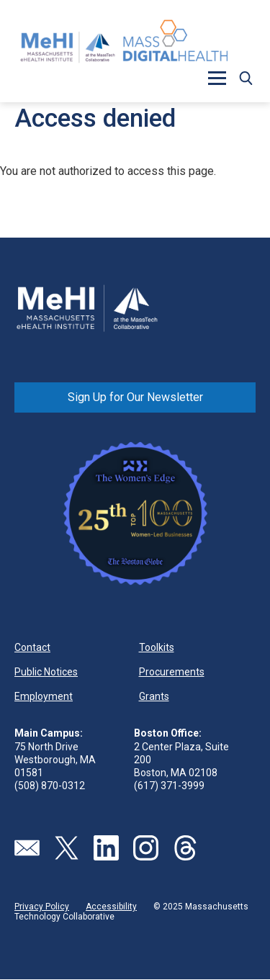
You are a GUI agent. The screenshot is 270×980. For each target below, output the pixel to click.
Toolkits (157, 647)
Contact (32, 647)
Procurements (172, 672)
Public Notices (46, 672)
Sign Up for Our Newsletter (135, 397)
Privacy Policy (42, 907)
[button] (217, 78)
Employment (44, 696)
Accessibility (111, 907)
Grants (154, 696)
